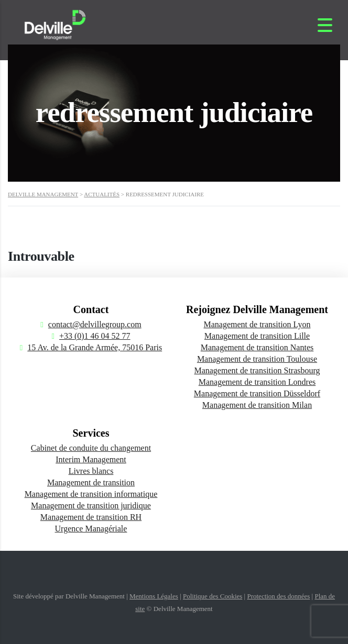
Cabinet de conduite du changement (91, 448)
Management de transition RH (91, 517)
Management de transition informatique (91, 494)
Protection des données (278, 596)
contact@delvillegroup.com (95, 324)
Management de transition (91, 482)
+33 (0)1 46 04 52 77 (95, 336)
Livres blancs (91, 471)
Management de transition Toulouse (257, 359)
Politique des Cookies (213, 596)
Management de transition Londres (257, 382)
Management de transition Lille (257, 336)
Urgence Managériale (91, 529)
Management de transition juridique (91, 506)
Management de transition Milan (257, 405)
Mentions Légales (154, 596)
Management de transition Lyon (257, 324)
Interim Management (91, 459)
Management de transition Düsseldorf (257, 393)
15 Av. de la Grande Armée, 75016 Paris (95, 347)
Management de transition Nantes (257, 347)
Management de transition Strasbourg (257, 370)
